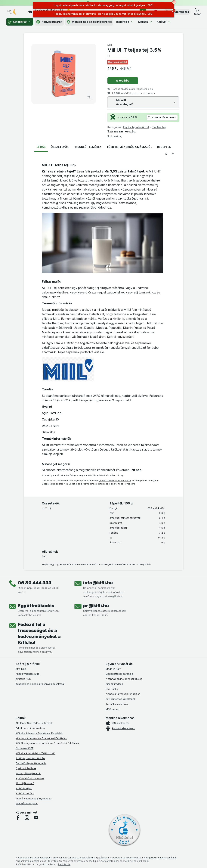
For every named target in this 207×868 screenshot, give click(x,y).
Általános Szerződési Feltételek (34, 723)
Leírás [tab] (41, 147)
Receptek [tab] (164, 147)
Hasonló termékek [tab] (88, 147)
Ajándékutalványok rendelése (123, 694)
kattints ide (64, 864)
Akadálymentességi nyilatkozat (34, 798)
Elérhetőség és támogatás (31, 763)
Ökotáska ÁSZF (25, 748)
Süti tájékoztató (25, 783)
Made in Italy (113, 669)
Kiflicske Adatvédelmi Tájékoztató (36, 753)
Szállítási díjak (24, 788)
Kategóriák (20, 22)
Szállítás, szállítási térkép (30, 758)
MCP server (113, 709)
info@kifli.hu (98, 583)
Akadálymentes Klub (27, 674)
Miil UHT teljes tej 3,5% (134, 50)
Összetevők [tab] (60, 147)
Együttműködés (36, 606)
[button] (177, 12)
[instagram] (27, 818)
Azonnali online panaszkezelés (124, 679)
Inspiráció (125, 22)
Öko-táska (112, 689)
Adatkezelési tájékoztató (30, 728)
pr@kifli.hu (96, 606)
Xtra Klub (21, 669)
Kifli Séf (164, 22)
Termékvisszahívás (117, 704)
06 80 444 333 (35, 583)
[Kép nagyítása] (90, 98)
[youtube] (36, 818)
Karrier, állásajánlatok (28, 773)
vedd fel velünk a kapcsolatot (116, 481)
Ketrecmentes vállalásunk (121, 699)
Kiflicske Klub (23, 679)
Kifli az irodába (114, 684)
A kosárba (123, 81)
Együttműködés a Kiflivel (30, 778)
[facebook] (18, 818)
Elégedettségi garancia (119, 674)
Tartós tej (159, 127)
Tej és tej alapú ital (136, 127)
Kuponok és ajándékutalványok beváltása (40, 684)
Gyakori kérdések (26, 768)
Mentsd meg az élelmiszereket (89, 22)
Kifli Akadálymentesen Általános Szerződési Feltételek (47, 743)
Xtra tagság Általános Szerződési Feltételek (41, 738)
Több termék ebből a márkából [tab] (129, 147)
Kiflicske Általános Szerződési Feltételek (39, 733)
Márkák (145, 22)
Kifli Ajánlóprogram (27, 803)
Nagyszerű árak (49, 22)
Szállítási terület (25, 793)
